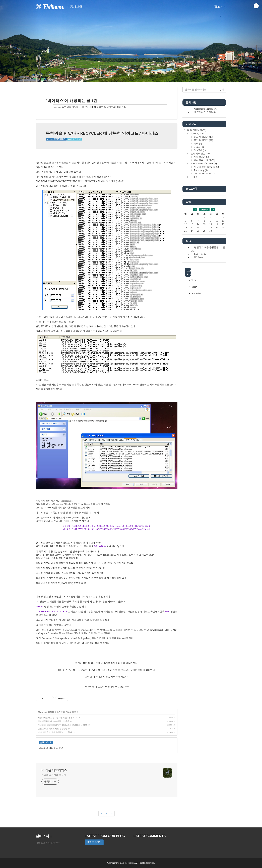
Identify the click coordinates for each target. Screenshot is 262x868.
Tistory (217, 6)
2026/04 (204, 210)
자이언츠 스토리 (204, 160)
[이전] (101, 814)
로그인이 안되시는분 (205, 112)
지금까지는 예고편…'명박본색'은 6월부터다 (57, 718)
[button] (20, 41)
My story (42, 712)
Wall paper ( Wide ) (204, 174)
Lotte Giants (200, 254)
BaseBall (200, 150)
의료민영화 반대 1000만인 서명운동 (54, 721)
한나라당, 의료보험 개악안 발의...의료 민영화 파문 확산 (62, 725)
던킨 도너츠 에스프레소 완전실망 (53, 729)
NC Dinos (199, 257)
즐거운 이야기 (203, 140)
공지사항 (76, 7)
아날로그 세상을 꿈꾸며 (54, 775)
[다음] (112, 814)
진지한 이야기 (54, 712)
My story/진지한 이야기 (56, 139)
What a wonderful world (203, 164)
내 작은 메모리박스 (54, 770)
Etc (193, 177)
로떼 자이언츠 (200, 154)
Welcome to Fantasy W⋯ (206, 109)
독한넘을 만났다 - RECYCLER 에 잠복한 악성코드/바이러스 (93, 107)
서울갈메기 (201, 157)
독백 (198, 144)
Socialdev (129, 863)
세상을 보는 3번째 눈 (206, 167)
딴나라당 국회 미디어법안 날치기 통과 (55, 732)
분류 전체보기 (196, 130)
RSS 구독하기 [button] (94, 842)
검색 (222, 90)
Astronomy (201, 170)
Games (199, 147)
